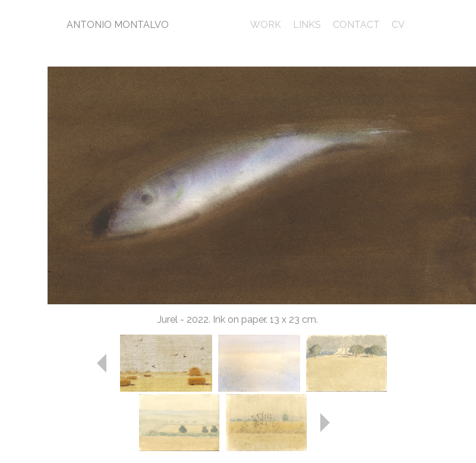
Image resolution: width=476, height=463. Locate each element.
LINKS (307, 25)
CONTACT (356, 25)
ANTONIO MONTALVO (118, 25)
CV (398, 25)
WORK (266, 25)
